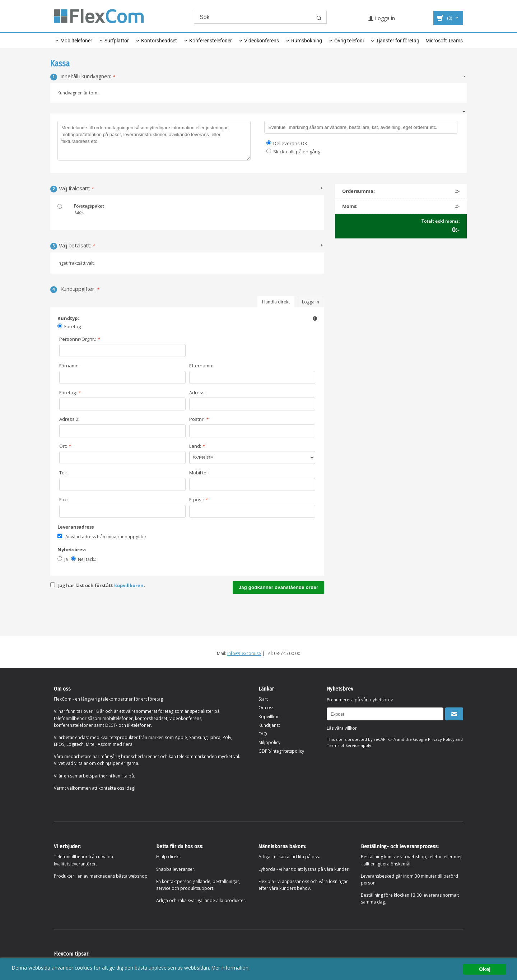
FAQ (263, 734)
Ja (66, 559)
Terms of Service (343, 745)
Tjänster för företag (398, 41)
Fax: (64, 500)
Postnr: (199, 419)
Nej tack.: (87, 559)
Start (263, 699)
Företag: (70, 393)
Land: (197, 446)
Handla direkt (276, 302)
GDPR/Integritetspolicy (281, 751)
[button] (315, 318)
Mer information (230, 968)
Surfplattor (117, 41)
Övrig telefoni (349, 41)
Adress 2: (69, 419)
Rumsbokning (307, 41)
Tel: (63, 473)
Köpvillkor (269, 717)
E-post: (198, 500)
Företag (73, 326)
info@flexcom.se (244, 653)
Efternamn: (201, 366)
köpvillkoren (129, 585)
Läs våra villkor (342, 728)
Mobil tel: (199, 473)
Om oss (266, 708)
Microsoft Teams (444, 41)
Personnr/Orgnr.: (80, 339)
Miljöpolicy (269, 742)
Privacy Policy (441, 739)
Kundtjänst (269, 725)
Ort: (65, 446)
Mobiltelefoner (76, 41)
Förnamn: (69, 366)
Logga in (382, 18)
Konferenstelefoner (211, 41)
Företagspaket (89, 206)
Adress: (197, 393)
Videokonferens (262, 41)
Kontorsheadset (159, 41)
